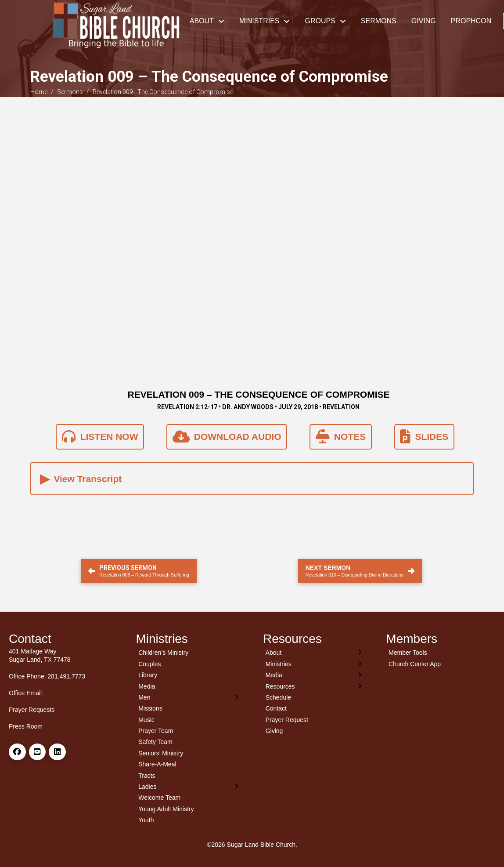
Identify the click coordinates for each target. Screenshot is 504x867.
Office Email (25, 693)
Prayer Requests (32, 710)
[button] (252, 479)
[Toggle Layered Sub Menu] (189, 697)
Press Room (26, 726)
